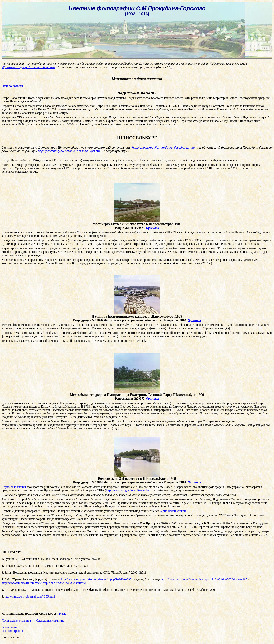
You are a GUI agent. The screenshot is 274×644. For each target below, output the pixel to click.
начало (62, 614)
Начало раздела (12, 86)
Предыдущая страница (16, 620)
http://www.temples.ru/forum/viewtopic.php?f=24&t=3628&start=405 (204, 579)
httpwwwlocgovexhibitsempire (128, 490)
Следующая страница (50, 620)
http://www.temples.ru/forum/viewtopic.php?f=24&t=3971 (97, 579)
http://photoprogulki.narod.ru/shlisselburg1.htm (163, 148)
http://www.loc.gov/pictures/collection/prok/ (28, 67)
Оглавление (9, 627)
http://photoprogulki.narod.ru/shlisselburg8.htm (69, 151)
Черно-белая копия (14, 487)
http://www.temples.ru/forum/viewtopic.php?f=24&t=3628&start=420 (44, 583)
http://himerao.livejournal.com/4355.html (30, 597)
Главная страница (13, 631)
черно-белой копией (173, 511)
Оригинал (152, 228)
